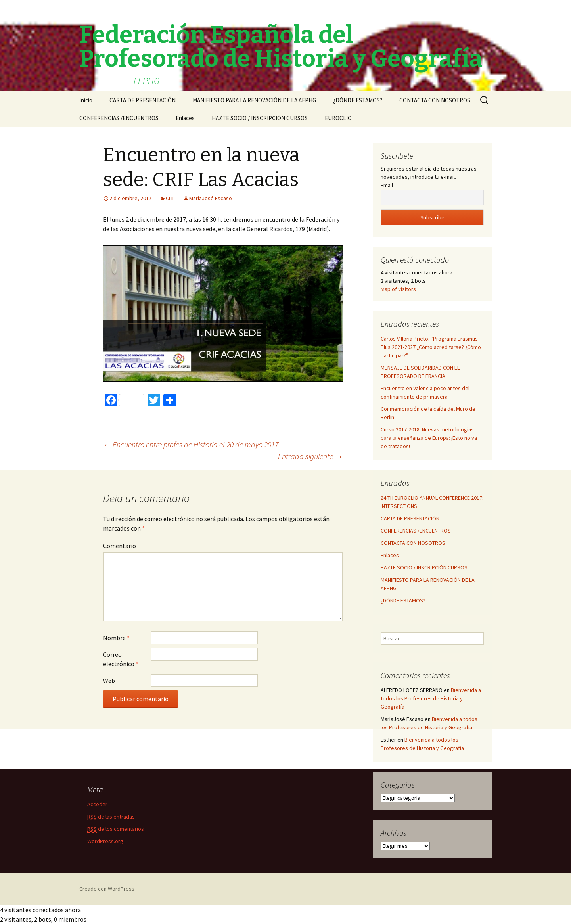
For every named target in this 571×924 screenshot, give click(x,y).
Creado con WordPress (107, 889)
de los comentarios (116, 829)
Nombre (116, 638)
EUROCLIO (338, 118)
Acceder (97, 804)
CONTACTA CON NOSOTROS (435, 100)
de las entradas (111, 817)
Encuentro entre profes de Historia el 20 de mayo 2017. (192, 444)
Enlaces (185, 118)
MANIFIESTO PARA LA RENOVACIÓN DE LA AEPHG (254, 100)
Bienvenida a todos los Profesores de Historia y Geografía (431, 698)
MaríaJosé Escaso (211, 198)
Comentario (120, 546)
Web (109, 681)
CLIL (170, 198)
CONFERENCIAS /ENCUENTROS (119, 118)
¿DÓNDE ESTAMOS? (358, 100)
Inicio (86, 100)
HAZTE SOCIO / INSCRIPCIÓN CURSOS (260, 118)
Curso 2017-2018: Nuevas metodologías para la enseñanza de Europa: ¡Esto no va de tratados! (429, 438)
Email (387, 185)
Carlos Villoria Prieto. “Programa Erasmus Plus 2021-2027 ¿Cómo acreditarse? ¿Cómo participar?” (431, 347)
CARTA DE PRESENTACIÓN (143, 100)
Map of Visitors (398, 289)
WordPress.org (105, 841)
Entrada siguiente (310, 456)
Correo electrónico (121, 659)
